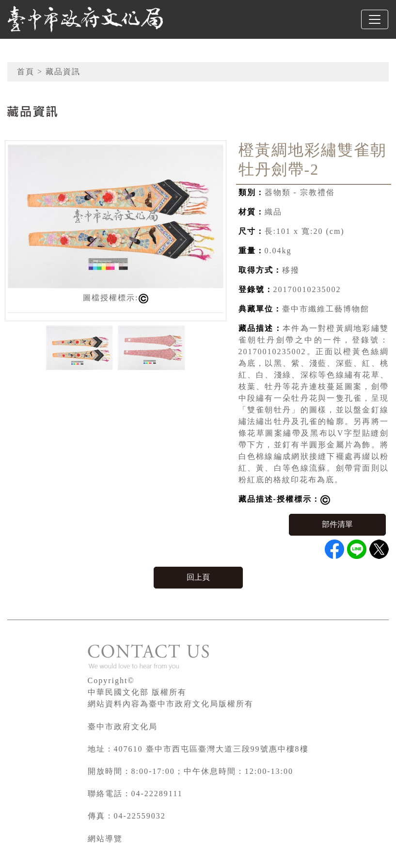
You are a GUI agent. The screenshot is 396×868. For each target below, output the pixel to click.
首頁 (26, 72)
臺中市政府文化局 (123, 727)
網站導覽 (105, 839)
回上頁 (198, 577)
